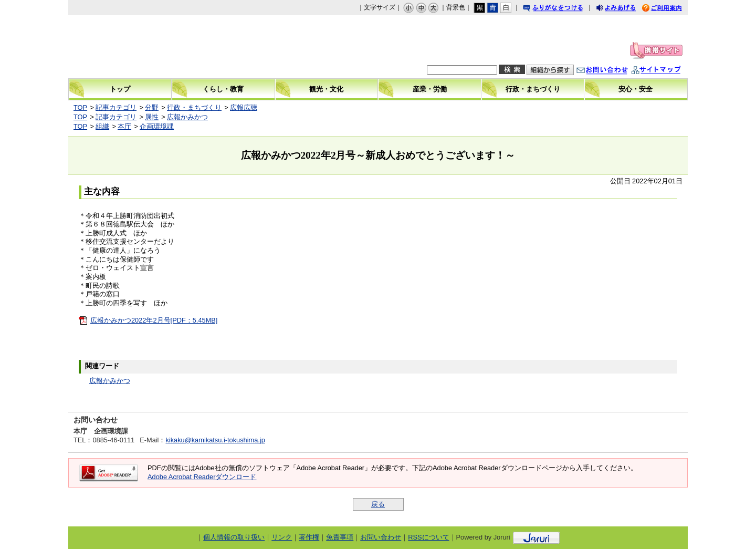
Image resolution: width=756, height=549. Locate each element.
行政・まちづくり (194, 107)
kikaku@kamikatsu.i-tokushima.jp (215, 440)
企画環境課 (157, 126)
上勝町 (158, 47)
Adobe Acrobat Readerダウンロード (202, 477)
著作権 (309, 537)
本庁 (124, 126)
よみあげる (625, 9)
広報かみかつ (187, 117)
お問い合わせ (613, 71)
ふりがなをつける (563, 9)
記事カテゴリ (116, 107)
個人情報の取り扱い (234, 537)
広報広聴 (244, 107)
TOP (80, 107)
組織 (102, 126)
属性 (152, 117)
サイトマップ (667, 71)
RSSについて (428, 537)
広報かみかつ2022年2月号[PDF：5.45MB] (154, 320)
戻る (378, 504)
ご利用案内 (670, 9)
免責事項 (340, 537)
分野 (152, 107)
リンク (282, 537)
